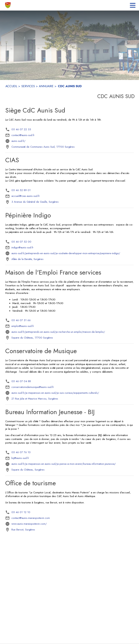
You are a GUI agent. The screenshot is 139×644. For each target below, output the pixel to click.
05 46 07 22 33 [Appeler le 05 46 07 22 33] (21, 129)
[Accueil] (8, 5)
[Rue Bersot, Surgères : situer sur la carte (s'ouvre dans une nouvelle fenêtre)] (23, 530)
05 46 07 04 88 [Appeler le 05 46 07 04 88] (21, 381)
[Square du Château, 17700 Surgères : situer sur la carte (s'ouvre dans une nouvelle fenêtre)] (32, 338)
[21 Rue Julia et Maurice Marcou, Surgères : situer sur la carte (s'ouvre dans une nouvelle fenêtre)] (35, 399)
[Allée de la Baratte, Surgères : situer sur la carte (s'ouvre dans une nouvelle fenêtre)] (27, 259)
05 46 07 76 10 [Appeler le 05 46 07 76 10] (21, 452)
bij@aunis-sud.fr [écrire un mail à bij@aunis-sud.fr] (20, 458)
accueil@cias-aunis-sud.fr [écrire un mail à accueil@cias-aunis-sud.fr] (26, 196)
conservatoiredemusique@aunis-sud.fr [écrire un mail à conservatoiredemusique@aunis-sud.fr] (33, 387)
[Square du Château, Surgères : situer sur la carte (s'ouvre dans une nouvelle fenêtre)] (28, 470)
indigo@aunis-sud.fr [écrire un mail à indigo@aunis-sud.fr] (22, 247)
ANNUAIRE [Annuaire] (46, 86)
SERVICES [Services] (28, 86)
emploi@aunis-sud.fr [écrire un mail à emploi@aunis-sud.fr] (23, 326)
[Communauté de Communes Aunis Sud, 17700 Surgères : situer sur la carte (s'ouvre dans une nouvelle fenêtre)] (43, 147)
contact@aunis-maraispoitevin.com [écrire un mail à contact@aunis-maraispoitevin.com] (31, 518)
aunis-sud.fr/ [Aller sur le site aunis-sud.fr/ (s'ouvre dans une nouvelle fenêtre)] (18, 141)
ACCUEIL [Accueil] (11, 86)
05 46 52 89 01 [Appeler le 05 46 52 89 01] (21, 190)
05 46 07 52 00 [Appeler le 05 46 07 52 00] (21, 242)
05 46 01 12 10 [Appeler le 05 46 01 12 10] (21, 512)
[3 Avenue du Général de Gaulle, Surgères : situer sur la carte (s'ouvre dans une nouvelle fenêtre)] (35, 202)
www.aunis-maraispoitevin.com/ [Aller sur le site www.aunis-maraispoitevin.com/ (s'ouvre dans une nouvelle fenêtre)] (29, 524)
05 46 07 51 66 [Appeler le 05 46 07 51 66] (21, 320)
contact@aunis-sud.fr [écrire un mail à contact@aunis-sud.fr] (23, 135)
